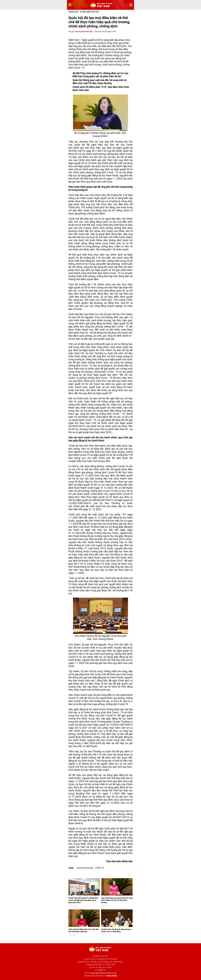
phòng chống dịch (85, 868)
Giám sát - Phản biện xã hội (84, 12)
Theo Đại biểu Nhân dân (84, 32)
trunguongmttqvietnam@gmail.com (103, 973)
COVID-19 (100, 868)
